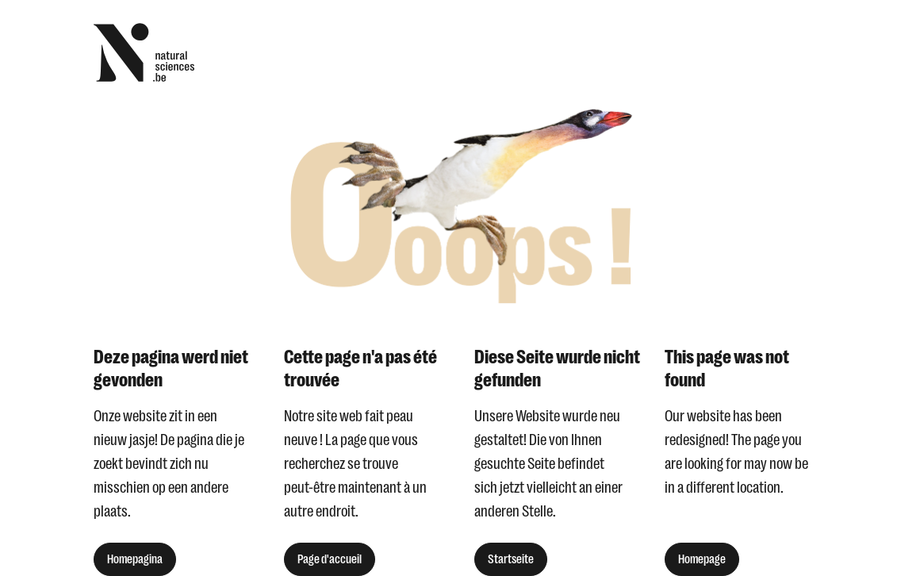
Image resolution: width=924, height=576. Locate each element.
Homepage (702, 559)
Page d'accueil (330, 559)
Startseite (511, 559)
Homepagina (135, 559)
